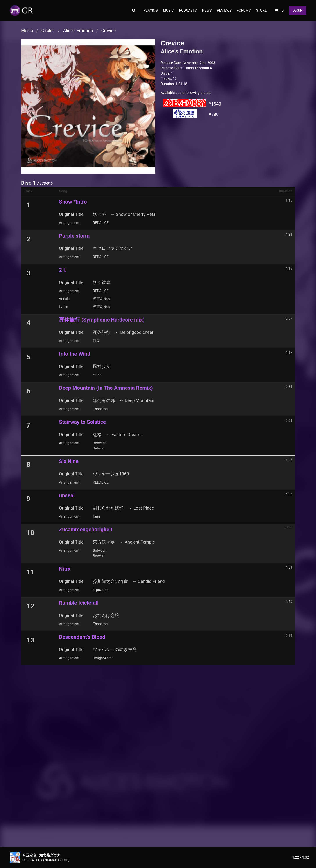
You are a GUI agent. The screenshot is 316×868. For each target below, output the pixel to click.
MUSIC (168, 10)
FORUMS (244, 10)
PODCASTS (188, 10)
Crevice (109, 31)
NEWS (207, 10)
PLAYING (151, 10)
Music (27, 31)
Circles (48, 31)
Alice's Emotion (78, 31)
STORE (261, 10)
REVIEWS (224, 10)
